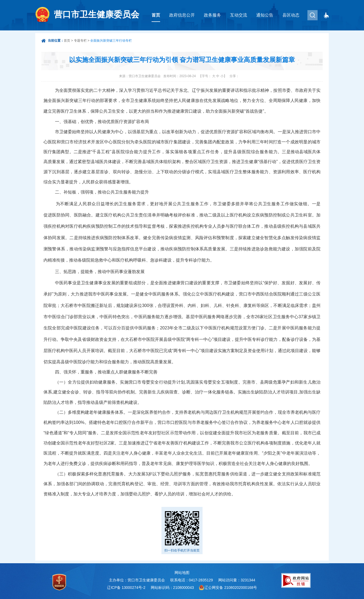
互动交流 (239, 15)
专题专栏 (80, 41)
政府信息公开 (182, 15)
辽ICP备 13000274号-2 (126, 588)
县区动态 (291, 15)
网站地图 (182, 573)
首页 (156, 15)
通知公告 (265, 15)
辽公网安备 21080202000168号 (231, 588)
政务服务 (212, 15)
